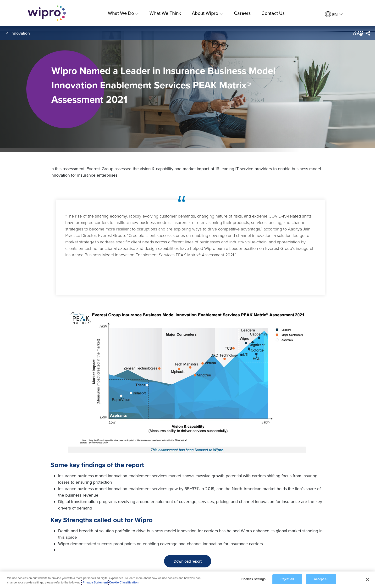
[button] (360, 33)
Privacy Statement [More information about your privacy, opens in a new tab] (95, 583)
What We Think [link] (165, 13)
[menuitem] (334, 14)
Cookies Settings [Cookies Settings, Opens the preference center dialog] (253, 580)
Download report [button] (188, 561)
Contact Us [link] (273, 13)
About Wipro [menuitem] (207, 13)
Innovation (20, 33)
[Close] (367, 580)
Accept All (321, 580)
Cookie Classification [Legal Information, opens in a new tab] (124, 583)
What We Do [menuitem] (123, 13)
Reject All (287, 580)
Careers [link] (242, 13)
